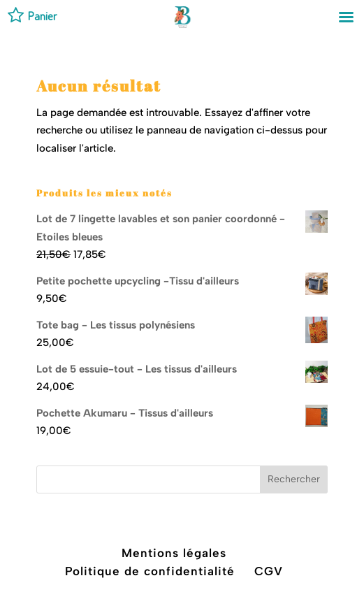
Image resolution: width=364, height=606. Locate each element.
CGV (269, 571)
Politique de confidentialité (150, 571)
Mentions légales (174, 553)
